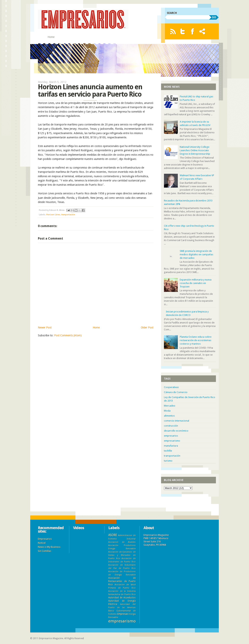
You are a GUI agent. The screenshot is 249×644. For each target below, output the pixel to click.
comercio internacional (177, 421)
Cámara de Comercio (176, 392)
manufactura (171, 446)
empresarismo (172, 441)
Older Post (147, 327)
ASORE (113, 535)
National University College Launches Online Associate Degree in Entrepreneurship (195, 150)
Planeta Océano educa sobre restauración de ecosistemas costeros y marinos (196, 340)
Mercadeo (170, 406)
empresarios (171, 436)
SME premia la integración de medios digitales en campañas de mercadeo (196, 254)
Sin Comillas (45, 551)
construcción (171, 426)
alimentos (169, 416)
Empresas (123, 614)
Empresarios (45, 539)
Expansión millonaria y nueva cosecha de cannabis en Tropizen (196, 283)
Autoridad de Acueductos (122, 598)
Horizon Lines (53, 215)
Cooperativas (171, 387)
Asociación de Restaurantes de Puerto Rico (122, 581)
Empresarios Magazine (51, 638)
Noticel (42, 543)
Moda (167, 411)
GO (214, 17)
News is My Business (49, 547)
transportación (172, 456)
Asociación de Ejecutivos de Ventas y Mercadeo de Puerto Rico (122, 555)
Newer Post (45, 327)
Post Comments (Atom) (68, 335)
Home (51, 37)
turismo (168, 461)
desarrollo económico (176, 431)
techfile (168, 451)
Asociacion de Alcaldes (122, 542)
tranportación (68, 215)
